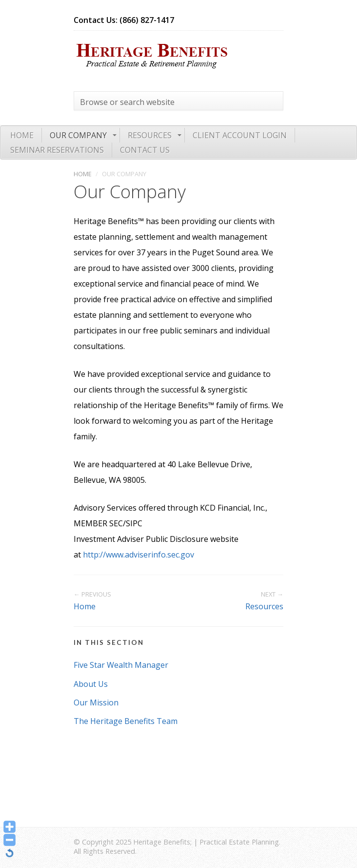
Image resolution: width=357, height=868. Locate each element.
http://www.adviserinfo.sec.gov (139, 555)
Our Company (78, 135)
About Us (91, 684)
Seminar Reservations (57, 150)
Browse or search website (127, 102)
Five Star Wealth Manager (121, 665)
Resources (150, 135)
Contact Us (145, 150)
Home (22, 135)
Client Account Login (240, 135)
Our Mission (96, 703)
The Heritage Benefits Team (126, 721)
